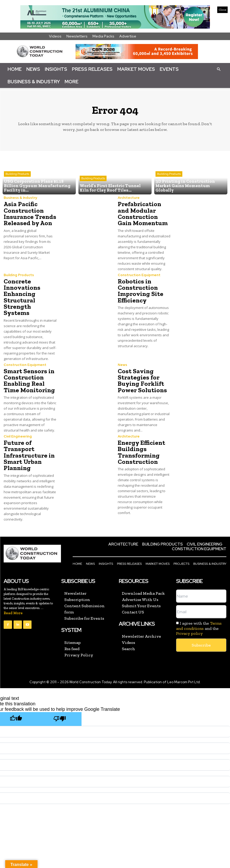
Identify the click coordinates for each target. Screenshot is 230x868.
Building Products (17, 175)
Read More (13, 605)
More (72, 82)
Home (15, 69)
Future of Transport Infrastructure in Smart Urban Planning (29, 448)
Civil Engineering (18, 429)
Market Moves (136, 69)
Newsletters (77, 36)
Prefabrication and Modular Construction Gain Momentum (142, 214)
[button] (219, 69)
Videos (55, 36)
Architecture (129, 198)
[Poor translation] (60, 711)
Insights (56, 69)
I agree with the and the (199, 620)
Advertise (128, 36)
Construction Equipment (139, 275)
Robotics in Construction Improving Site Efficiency (140, 290)
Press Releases (92, 69)
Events (169, 69)
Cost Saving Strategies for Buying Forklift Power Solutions (141, 373)
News (33, 69)
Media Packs (103, 36)
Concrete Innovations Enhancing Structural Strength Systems (30, 293)
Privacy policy (189, 625)
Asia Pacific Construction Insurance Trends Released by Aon (29, 214)
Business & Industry (34, 82)
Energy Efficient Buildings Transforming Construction (141, 445)
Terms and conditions (199, 618)
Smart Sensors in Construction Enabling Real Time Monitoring (29, 373)
